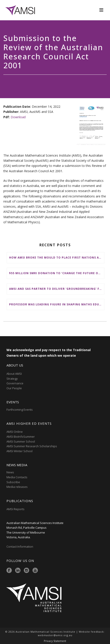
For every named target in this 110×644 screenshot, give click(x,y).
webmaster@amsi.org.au (55, 635)
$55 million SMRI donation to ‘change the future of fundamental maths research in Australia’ (57, 273)
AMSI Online (15, 432)
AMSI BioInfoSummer (21, 437)
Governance (15, 383)
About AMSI (14, 374)
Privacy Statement (55, 641)
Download (18, 117)
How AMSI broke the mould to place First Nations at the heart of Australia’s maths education (57, 258)
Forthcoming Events (20, 410)
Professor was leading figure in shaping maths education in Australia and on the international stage (57, 304)
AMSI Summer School (21, 441)
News (10, 472)
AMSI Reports (15, 509)
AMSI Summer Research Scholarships (32, 446)
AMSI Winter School (19, 451)
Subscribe (13, 482)
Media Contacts (17, 477)
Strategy (12, 379)
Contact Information (20, 547)
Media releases (17, 487)
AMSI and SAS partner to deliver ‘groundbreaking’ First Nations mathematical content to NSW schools (57, 289)
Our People (14, 388)
